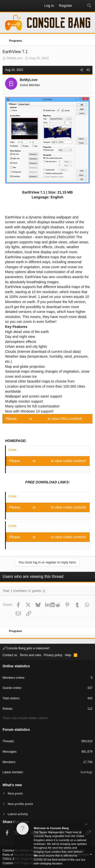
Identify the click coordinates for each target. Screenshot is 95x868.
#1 (88, 70)
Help (68, 655)
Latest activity (18, 814)
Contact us (10, 655)
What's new (12, 785)
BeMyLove (15, 58)
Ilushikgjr (87, 772)
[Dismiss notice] (86, 828)
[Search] (89, 6)
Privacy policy (53, 655)
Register (41, 419)
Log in (24, 419)
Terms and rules (30, 655)
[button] (7, 6)
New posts (15, 794)
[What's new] (80, 6)
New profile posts (20, 804)
